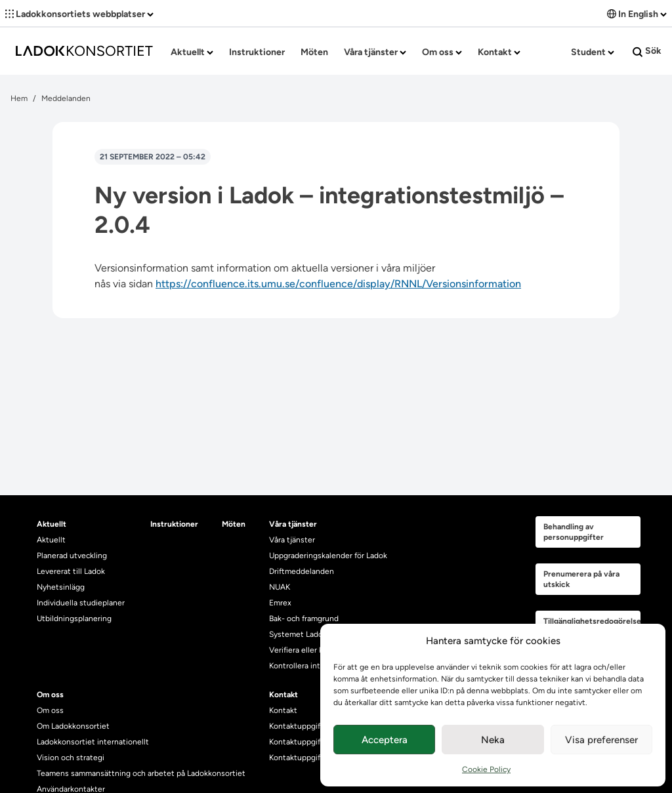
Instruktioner (257, 52)
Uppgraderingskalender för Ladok (328, 556)
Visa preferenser (601, 740)
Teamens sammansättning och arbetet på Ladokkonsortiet (141, 773)
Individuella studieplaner (82, 603)
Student (593, 52)
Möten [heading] (234, 524)
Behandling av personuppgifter (574, 532)
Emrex (280, 603)
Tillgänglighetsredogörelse (592, 621)
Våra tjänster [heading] (293, 524)
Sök (647, 51)
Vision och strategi (71, 758)
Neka (493, 740)
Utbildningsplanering (74, 619)
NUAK (280, 587)
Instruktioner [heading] (174, 524)
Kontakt (499, 52)
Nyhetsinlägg (61, 587)
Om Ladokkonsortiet (73, 726)
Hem (19, 98)
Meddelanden (66, 98)
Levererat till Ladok (71, 571)
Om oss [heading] (50, 695)
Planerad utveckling (72, 556)
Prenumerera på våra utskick (581, 579)
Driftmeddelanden (302, 571)
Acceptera (385, 740)
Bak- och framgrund (304, 619)
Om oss (442, 52)
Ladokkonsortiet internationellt (93, 742)
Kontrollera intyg (299, 666)
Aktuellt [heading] (52, 524)
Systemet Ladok (298, 634)
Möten (314, 52)
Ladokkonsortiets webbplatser (79, 14)
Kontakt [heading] (283, 695)
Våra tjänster (375, 52)
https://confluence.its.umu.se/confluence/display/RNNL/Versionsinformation (338, 284)
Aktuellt (192, 52)
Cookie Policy (486, 769)
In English (637, 14)
